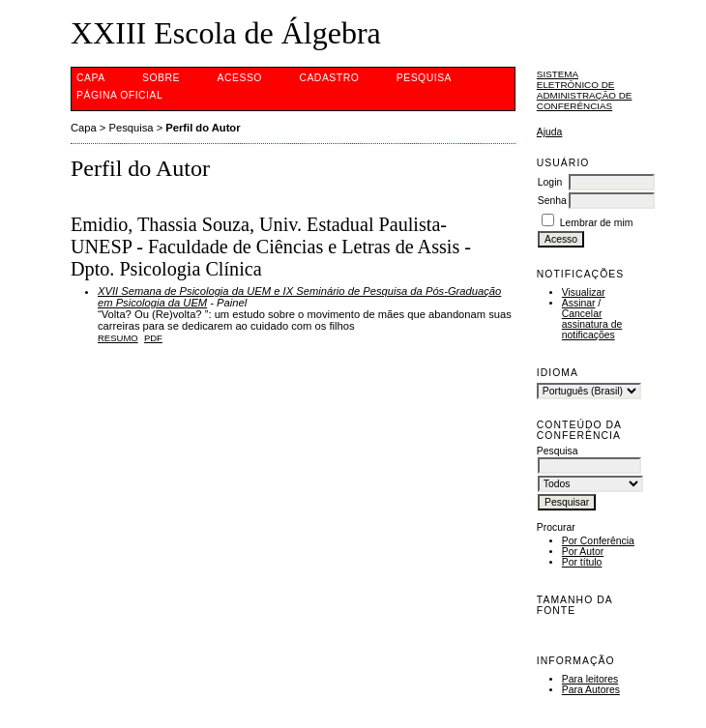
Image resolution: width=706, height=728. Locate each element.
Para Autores (591, 690)
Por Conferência (598, 541)
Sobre (161, 78)
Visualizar (584, 292)
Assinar (579, 303)
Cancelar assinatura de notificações (592, 324)
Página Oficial (119, 95)
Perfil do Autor (203, 128)
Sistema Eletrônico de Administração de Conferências (585, 90)
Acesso (240, 78)
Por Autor (583, 552)
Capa (91, 78)
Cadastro (329, 78)
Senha (552, 201)
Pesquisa (424, 78)
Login (550, 182)
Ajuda (550, 132)
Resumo (118, 338)
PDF (153, 338)
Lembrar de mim (597, 223)
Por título (582, 562)
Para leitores (590, 679)
